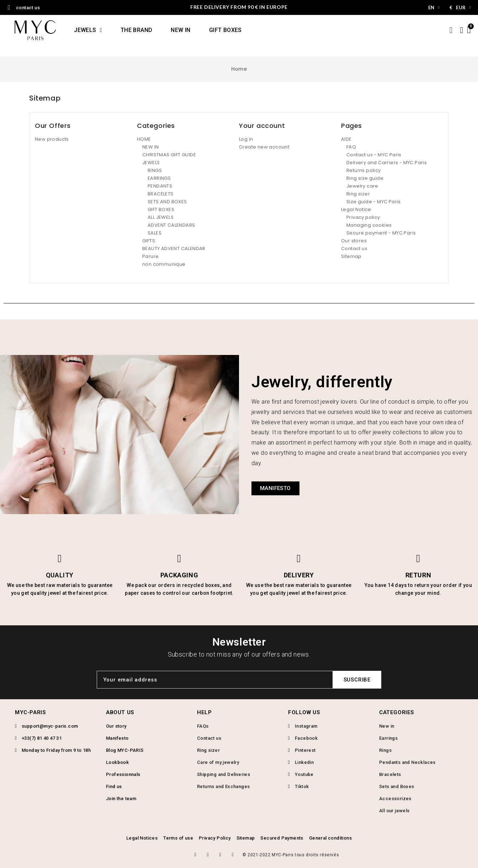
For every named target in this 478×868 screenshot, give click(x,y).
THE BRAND (137, 30)
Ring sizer (358, 194)
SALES (155, 233)
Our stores (354, 241)
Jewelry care (362, 186)
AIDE (346, 139)
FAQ (351, 147)
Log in (246, 139)
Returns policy (364, 170)
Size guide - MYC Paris (374, 202)
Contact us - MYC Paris (374, 155)
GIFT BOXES (225, 30)
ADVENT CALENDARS (171, 225)
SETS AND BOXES (167, 202)
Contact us (354, 249)
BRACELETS (161, 194)
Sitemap (351, 256)
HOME (144, 139)
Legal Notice (356, 209)
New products (52, 139)
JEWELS (88, 30)
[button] (275, 488)
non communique (164, 264)
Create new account (264, 147)
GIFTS (149, 241)
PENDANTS (160, 186)
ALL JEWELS (161, 217)
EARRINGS (159, 178)
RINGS (155, 170)
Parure (150, 256)
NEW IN (180, 30)
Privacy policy (363, 217)
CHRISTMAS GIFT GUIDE (169, 155)
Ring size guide (365, 178)
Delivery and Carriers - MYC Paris (387, 163)
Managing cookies (369, 225)
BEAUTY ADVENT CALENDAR (174, 249)
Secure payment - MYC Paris (381, 233)
